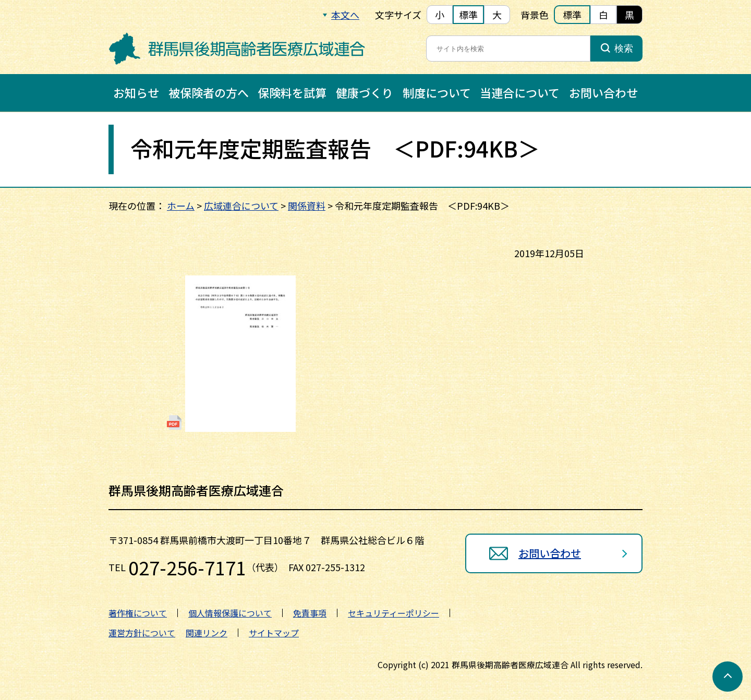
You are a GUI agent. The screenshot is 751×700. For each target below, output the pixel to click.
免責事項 (310, 613)
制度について (437, 92)
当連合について (520, 92)
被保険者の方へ (209, 92)
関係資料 (307, 206)
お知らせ (136, 92)
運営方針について (142, 633)
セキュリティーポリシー (393, 613)
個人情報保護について (230, 613)
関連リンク (207, 633)
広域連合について (241, 206)
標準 (468, 15)
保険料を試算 (292, 92)
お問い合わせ (603, 92)
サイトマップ (274, 633)
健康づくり (365, 92)
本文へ (345, 15)
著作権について (138, 613)
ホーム (181, 206)
